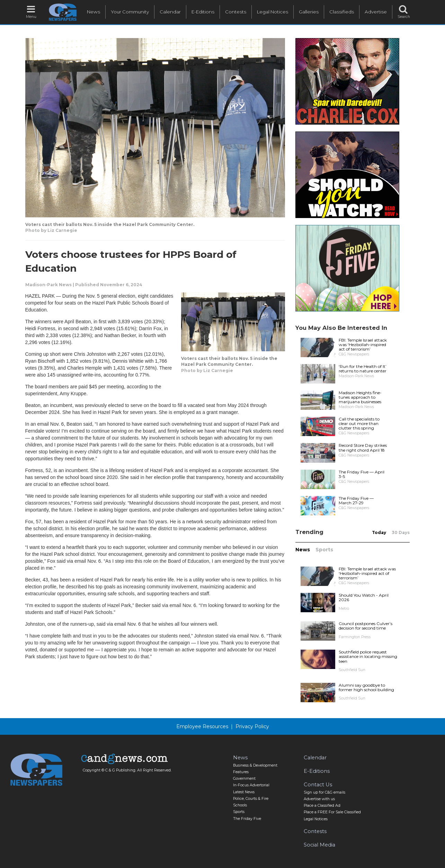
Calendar (170, 12)
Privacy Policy (252, 726)
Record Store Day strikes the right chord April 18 (363, 447)
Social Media (319, 845)
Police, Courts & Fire (251, 799)
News (94, 12)
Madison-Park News (48, 285)
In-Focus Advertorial (251, 785)
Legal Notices (273, 12)
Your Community (130, 12)
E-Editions (203, 12)
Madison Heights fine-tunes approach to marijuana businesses (360, 397)
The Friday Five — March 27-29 (356, 500)
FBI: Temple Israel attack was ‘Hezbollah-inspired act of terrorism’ (363, 345)
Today (379, 532)
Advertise (376, 12)
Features (241, 772)
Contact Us (318, 785)
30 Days (401, 532)
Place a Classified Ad (322, 806)
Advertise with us (319, 799)
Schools (240, 805)
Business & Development (255, 765)
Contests (236, 12)
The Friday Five (247, 819)
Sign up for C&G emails (324, 792)
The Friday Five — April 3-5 (362, 474)
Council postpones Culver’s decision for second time (366, 626)
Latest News (244, 792)
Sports (324, 550)
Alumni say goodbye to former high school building (366, 687)
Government (244, 779)
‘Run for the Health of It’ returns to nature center (363, 369)
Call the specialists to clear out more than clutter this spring (359, 423)
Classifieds (342, 12)
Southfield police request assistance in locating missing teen (368, 656)
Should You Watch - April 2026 (364, 597)
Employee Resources (202, 726)
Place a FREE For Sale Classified (332, 812)
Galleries (309, 12)
